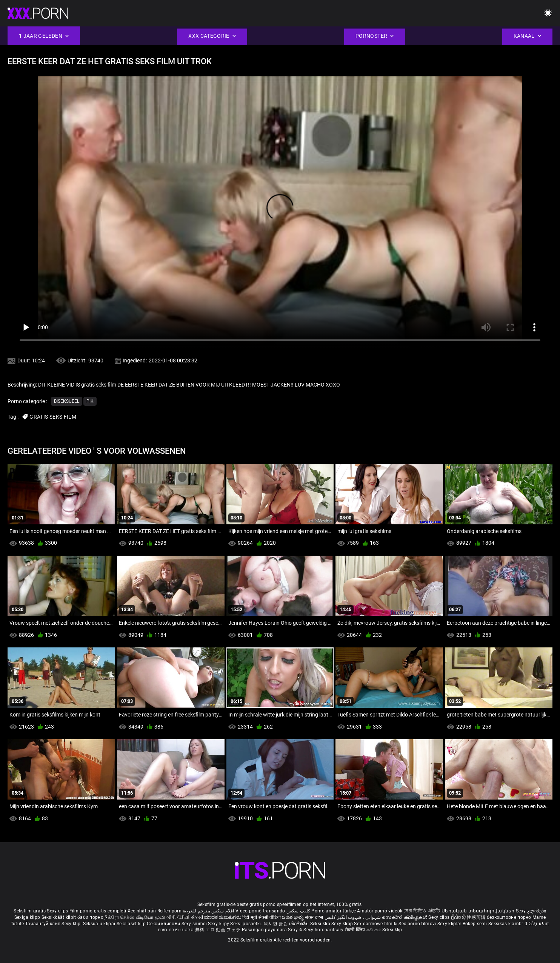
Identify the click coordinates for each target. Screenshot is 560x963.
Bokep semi (475, 924)
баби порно (90, 917)
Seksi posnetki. (247, 924)
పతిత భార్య (293, 917)
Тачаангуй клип (44, 924)
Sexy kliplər (450, 924)
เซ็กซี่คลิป (299, 924)
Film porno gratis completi (98, 911)
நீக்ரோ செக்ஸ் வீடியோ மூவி (135, 917)
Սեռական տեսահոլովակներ (479, 911)
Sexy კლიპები (531, 911)
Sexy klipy (219, 924)
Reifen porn (169, 911)
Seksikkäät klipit (59, 917)
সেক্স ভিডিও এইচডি (422, 911)
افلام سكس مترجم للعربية (208, 911)
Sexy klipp (343, 924)
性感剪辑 (477, 917)
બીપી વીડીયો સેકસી (185, 917)
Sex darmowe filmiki (376, 924)
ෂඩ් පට (374, 930)
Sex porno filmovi (417, 924)
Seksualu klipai (100, 924)
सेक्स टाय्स (315, 917)
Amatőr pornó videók (380, 911)
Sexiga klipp (28, 917)
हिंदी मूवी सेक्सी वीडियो (262, 917)
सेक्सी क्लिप (356, 930)
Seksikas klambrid (508, 924)
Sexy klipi (72, 924)
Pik (90, 401)
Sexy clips (58, 911)
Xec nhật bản (142, 911)
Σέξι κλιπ (539, 924)
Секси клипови (164, 924)
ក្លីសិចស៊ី (459, 917)
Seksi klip (321, 924)
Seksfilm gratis (30, 911)
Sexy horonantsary (324, 930)
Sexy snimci (195, 924)
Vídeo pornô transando (260, 911)
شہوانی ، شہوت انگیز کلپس (353, 917)
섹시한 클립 (276, 924)
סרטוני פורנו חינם (176, 930)
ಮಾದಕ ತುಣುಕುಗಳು (223, 917)
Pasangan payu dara (265, 930)
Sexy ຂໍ (296, 930)
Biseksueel (67, 401)
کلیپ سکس (298, 911)
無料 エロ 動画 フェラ (218, 930)
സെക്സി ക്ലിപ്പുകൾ (405, 917)
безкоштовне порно (509, 917)
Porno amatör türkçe (334, 911)
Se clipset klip (132, 924)
